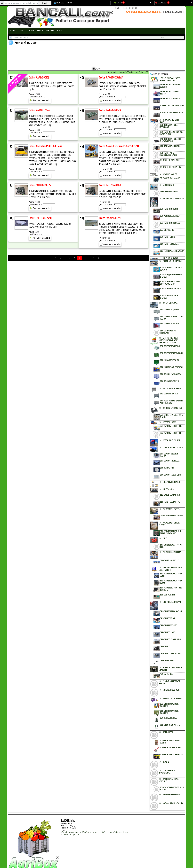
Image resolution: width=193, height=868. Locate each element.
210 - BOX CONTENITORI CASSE (168, 303)
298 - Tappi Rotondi (167, 468)
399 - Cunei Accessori (168, 660)
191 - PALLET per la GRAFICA (168, 258)
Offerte (40, 31)
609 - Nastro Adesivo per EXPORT (172, 755)
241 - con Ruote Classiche (169, 394)
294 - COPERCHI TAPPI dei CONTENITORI (171, 447)
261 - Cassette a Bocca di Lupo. (171, 426)
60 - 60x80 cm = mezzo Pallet (170, 160)
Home (21, 31)
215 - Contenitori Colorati (169, 324)
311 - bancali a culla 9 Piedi (170, 495)
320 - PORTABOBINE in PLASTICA (169, 509)
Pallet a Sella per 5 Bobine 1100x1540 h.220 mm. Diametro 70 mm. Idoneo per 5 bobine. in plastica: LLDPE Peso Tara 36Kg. (126, 61)
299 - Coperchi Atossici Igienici (171, 475)
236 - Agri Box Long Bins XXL (170, 381)
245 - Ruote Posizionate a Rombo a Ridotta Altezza (172, 402)
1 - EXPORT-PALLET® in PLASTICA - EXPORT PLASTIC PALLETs (170, 79)
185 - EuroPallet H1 (167, 230)
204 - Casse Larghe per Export (171, 289)
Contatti (60, 31)
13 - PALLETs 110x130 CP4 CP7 (170, 99)
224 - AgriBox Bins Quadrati (170, 346)
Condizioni (50, 31)
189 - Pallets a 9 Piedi (168, 237)
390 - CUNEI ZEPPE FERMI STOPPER (170, 602)
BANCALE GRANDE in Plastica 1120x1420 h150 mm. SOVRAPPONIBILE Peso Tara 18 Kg (51, 225)
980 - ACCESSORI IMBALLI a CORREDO (171, 803)
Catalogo (30, 31)
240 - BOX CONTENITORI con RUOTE (170, 388)
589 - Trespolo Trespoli (169, 718)
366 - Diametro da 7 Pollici (170, 560)
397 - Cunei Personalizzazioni (170, 653)
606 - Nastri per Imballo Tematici (172, 748)
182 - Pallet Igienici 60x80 (169, 209)
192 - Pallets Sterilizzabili (170, 244)
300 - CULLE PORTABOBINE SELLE (169, 482)
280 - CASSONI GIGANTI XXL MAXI (169, 440)
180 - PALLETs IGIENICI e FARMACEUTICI (171, 199)
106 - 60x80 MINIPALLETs (167, 185)
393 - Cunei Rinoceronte (168, 625)
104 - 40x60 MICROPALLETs (168, 174)
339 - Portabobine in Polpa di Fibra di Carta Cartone (170, 532)
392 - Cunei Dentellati (168, 618)
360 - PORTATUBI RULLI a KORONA (170, 552)
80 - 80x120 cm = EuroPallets (170, 167)
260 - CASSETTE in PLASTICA (168, 422)
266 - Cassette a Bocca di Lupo (171, 433)
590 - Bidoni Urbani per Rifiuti (170, 725)
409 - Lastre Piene (166, 674)
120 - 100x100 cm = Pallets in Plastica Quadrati (170, 140)
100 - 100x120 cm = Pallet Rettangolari (169, 126)
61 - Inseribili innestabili (169, 191)
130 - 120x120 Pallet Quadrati (171, 146)
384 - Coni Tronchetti (167, 595)
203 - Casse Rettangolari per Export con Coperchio (170, 283)
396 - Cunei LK (165, 646)
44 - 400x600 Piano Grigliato (170, 178)
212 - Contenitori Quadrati (169, 310)
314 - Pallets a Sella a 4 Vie (170, 502)
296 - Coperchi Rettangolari (170, 461)
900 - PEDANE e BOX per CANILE (169, 795)
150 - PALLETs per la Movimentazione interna (169, 154)
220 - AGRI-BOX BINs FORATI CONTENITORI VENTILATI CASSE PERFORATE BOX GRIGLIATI (168, 340)
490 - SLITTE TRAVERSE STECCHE (169, 690)
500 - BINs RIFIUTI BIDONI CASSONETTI (171, 698)
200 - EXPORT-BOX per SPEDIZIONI (170, 261)
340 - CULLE (163, 538)
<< (55, 258)
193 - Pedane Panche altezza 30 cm (172, 251)
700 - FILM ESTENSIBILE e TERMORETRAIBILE (167, 772)
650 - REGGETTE (164, 762)
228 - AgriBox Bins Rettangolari (171, 353)
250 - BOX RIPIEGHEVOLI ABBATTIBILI (170, 408)
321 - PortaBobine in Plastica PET (172, 516)
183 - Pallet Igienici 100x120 (170, 223)
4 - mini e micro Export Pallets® (171, 113)
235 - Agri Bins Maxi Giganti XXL (171, 374)
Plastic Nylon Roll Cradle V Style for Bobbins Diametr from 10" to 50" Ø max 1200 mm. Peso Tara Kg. (86, 60)
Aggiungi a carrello (40, 101)
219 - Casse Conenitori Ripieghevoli (168, 332)
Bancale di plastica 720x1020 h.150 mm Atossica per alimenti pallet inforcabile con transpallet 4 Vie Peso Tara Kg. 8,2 (52, 86)
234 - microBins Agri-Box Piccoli (171, 367)
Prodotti (13, 31)
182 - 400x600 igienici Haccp (170, 216)
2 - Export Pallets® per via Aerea (172, 106)
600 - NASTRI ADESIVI (166, 732)
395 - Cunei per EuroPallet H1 (170, 639)
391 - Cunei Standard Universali (171, 611)
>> (104, 258)
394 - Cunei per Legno (168, 632)
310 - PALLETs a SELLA (166, 489)
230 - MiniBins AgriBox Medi (170, 360)
